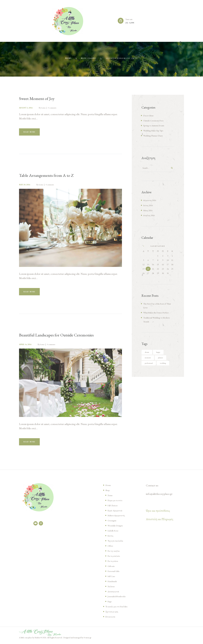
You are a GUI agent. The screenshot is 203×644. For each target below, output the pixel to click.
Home (67, 58)
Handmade (113, 583)
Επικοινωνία (111, 619)
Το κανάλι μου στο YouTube (118, 609)
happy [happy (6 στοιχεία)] (160, 353)
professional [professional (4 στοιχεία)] (150, 364)
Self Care (112, 578)
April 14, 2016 (27, 346)
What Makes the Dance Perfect (158, 313)
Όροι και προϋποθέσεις (158, 513)
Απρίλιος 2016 (150, 216)
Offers (111, 548)
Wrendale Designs (116, 528)
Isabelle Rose (114, 533)
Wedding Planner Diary (155, 136)
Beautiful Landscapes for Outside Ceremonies (63, 336)
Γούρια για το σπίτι (115, 503)
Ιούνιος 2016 (148, 206)
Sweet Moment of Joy (39, 98)
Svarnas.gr (88, 640)
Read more (31, 132)
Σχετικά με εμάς (112, 614)
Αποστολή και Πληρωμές (160, 521)
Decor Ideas (149, 116)
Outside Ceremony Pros (155, 121)
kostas (46, 108)
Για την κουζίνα (114, 553)
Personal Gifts (114, 573)
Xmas (110, 497)
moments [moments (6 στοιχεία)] (149, 359)
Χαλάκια (111, 589)
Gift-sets (112, 568)
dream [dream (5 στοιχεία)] (147, 353)
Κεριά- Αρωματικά (115, 513)
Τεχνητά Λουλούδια (116, 543)
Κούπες (111, 538)
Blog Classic (89, 58)
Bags (110, 604)
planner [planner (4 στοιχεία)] (163, 359)
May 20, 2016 (26, 185)
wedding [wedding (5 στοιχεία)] (166, 364)
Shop (108, 492)
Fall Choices (113, 508)
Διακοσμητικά (114, 594)
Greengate (113, 523)
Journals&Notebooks (118, 599)
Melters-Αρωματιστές (117, 518)
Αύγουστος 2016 (150, 201)
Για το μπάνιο (113, 563)
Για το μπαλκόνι (114, 558)
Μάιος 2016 (148, 211)
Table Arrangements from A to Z (50, 176)
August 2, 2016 (27, 108)
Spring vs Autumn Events (156, 126)
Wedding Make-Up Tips (155, 131)
